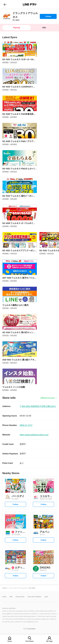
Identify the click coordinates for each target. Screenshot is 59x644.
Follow (48, 17)
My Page (49, 641)
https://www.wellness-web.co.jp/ (34, 435)
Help (11, 597)
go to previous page (5, 4)
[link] (7, 16)
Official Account (48, 398)
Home (10, 641)
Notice (4, 597)
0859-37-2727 (26, 425)
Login (46, 597)
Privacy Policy (20, 597)
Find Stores (29, 641)
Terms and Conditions (34, 597)
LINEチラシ (30, 4)
